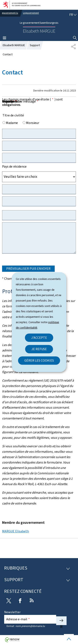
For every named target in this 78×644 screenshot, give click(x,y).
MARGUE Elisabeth (15, 531)
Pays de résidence (14, 167)
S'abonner (61, 621)
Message (9, 101)
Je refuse (39, 349)
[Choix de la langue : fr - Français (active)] (73, 15)
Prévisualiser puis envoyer (28, 269)
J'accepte (39, 338)
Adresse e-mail (18, 619)
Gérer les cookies (39, 360)
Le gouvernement (31, 13)
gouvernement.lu (10, 13)
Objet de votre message (20, 101)
